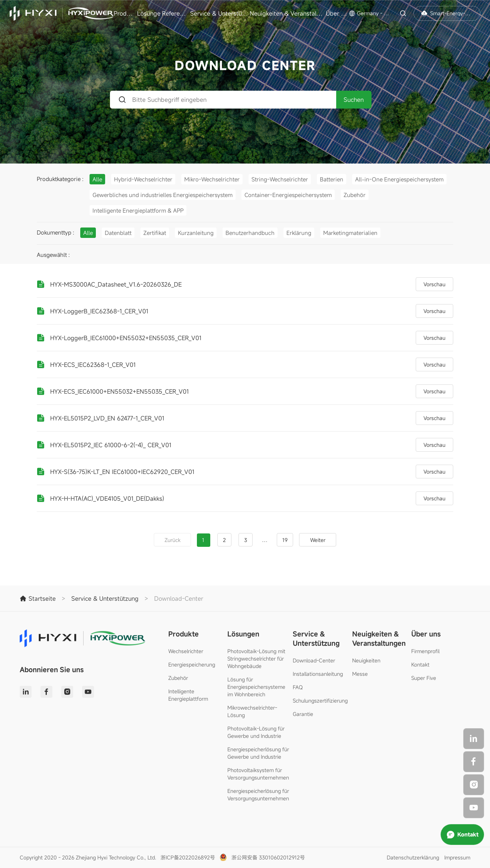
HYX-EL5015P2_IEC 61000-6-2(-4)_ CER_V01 (111, 445)
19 (285, 540)
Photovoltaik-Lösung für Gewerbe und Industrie (256, 732)
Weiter (318, 540)
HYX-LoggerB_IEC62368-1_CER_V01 (99, 311)
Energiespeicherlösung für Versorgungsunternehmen (258, 795)
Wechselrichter (186, 651)
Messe (360, 674)
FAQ (298, 687)
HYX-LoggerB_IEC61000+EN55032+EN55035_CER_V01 (126, 338)
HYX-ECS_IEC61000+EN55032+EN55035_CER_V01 (119, 391)
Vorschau (434, 284)
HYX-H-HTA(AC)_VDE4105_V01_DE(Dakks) (107, 498)
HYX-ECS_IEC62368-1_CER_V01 (93, 365)
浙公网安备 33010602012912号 (268, 857)
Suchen (354, 100)
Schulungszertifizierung (320, 701)
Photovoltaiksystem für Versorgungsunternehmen (258, 774)
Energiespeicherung (192, 664)
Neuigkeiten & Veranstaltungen (287, 13)
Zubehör (178, 678)
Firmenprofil (425, 651)
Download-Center (314, 660)
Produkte (124, 13)
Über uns (337, 13)
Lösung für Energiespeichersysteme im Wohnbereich (256, 687)
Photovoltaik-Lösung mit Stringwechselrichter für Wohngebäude (256, 659)
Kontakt (420, 664)
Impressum (457, 857)
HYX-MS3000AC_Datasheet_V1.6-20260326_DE (116, 284)
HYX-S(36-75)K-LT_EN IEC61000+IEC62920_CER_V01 (122, 472)
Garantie (303, 714)
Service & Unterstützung (219, 13)
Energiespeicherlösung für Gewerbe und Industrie (258, 753)
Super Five (424, 678)
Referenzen (175, 13)
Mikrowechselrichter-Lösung (252, 711)
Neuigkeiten (366, 660)
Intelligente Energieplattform (188, 695)
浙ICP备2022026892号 (188, 857)
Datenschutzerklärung (413, 857)
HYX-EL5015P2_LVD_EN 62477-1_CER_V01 (107, 418)
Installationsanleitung (318, 674)
